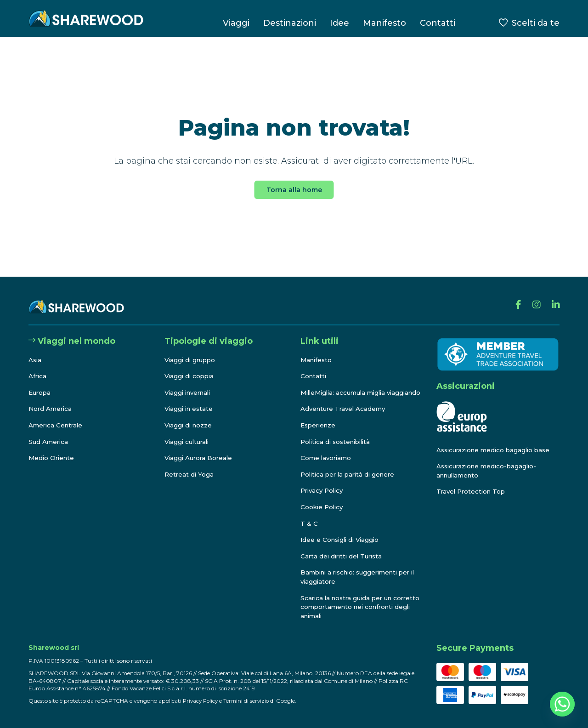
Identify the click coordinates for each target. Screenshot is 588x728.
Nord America (51, 400)
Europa (40, 384)
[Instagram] (534, 298)
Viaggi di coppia (191, 367)
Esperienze (319, 425)
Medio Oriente (53, 449)
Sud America (49, 432)
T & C (309, 523)
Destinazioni (290, 23)
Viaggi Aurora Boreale (200, 449)
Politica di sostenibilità (338, 442)
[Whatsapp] (562, 704)
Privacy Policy (324, 491)
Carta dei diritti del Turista (344, 556)
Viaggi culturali (189, 432)
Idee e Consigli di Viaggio (342, 540)
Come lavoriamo (327, 458)
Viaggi (236, 23)
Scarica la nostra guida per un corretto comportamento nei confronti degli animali (349, 607)
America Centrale (57, 416)
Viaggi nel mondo (72, 332)
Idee (339, 23)
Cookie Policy (323, 507)
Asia (35, 351)
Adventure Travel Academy (345, 409)
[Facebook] (514, 298)
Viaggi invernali (190, 384)
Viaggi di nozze (189, 416)
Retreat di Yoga (190, 466)
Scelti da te (536, 23)
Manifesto (384, 23)
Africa (38, 367)
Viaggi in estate (190, 400)
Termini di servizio (250, 701)
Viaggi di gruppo (192, 351)
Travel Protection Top (473, 483)
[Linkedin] (555, 298)
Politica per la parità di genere (351, 474)
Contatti (438, 23)
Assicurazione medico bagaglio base (496, 441)
